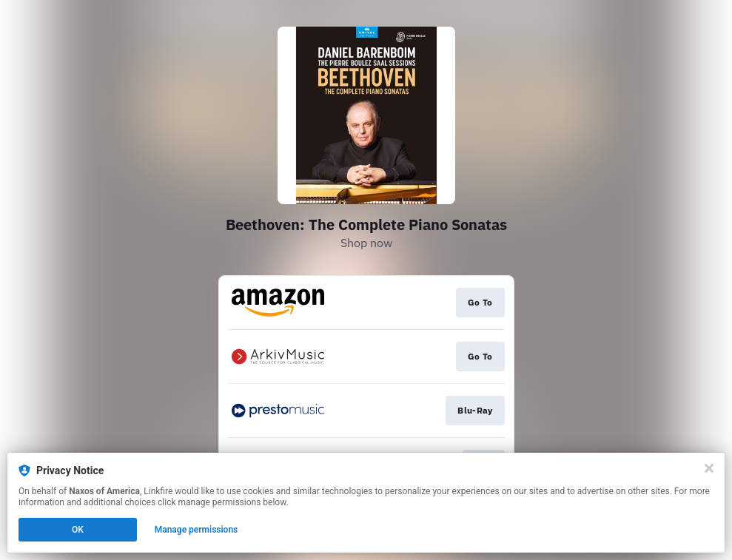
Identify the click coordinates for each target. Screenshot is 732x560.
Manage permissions (197, 530)
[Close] (709, 468)
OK (78, 530)
